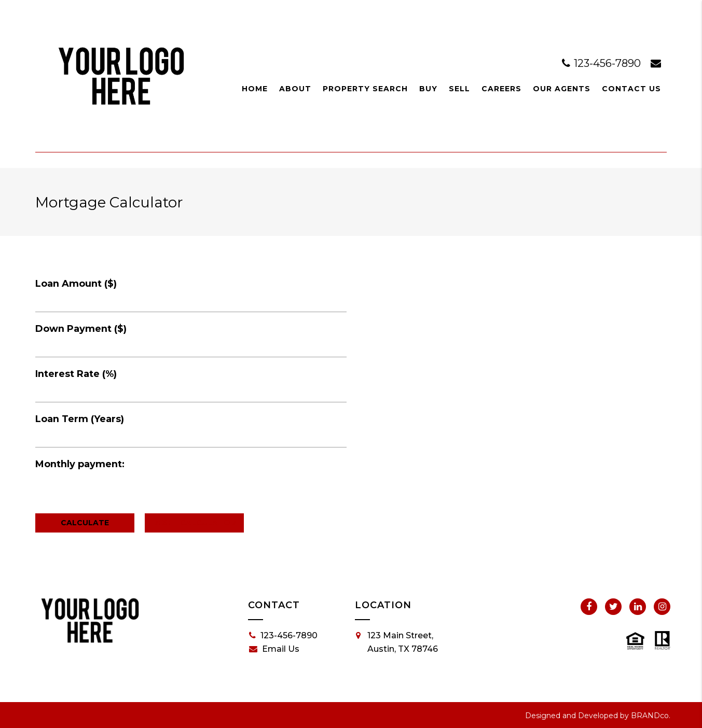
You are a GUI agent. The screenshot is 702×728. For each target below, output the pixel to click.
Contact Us (631, 89)
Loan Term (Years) (80, 419)
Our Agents (562, 89)
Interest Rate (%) (76, 374)
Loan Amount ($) (76, 284)
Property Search (365, 89)
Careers (501, 89)
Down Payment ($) (81, 329)
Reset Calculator (194, 523)
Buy (428, 89)
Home (255, 89)
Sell (459, 89)
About (295, 89)
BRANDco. (651, 716)
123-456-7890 (603, 63)
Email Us (274, 649)
